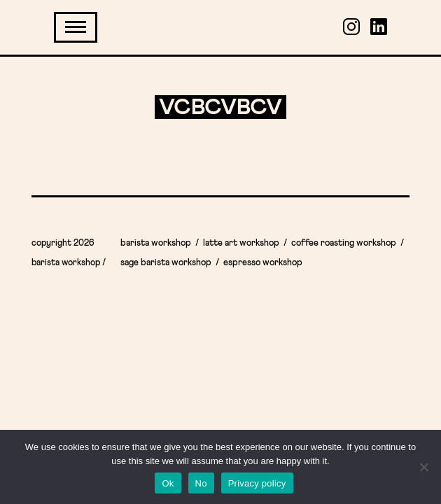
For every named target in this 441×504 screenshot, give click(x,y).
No (201, 483)
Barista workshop (156, 243)
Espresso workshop (263, 263)
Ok (168, 483)
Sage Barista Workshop (166, 263)
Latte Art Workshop (241, 243)
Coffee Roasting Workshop (344, 243)
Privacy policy (257, 483)
